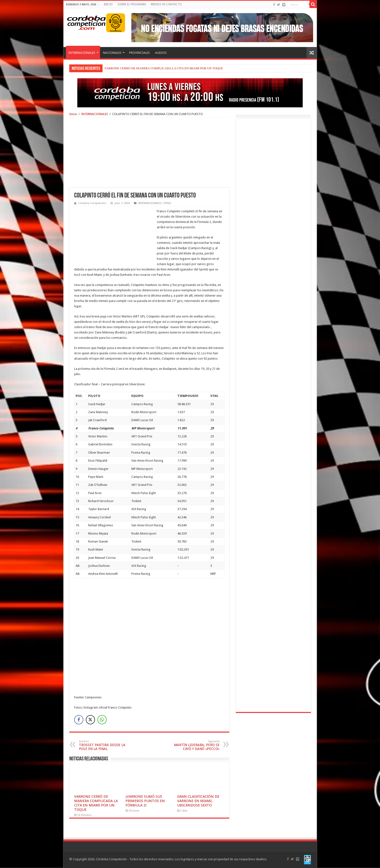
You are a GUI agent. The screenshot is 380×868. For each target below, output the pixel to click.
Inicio (73, 114)
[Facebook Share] (79, 720)
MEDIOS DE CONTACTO (166, 4)
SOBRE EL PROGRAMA (132, 4)
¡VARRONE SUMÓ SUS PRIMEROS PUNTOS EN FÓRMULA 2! (145, 801)
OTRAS (167, 203)
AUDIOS (161, 53)
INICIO (108, 4)
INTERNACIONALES (82, 53)
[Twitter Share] (90, 720)
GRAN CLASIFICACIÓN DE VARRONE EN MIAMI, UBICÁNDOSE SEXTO (198, 801)
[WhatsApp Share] (102, 720)
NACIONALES (112, 53)
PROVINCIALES (139, 53)
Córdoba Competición (92, 203)
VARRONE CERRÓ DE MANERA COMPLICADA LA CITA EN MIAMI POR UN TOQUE (164, 68)
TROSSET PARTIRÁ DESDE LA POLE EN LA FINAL (104, 745)
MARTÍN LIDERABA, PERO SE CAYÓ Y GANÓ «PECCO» (195, 745)
